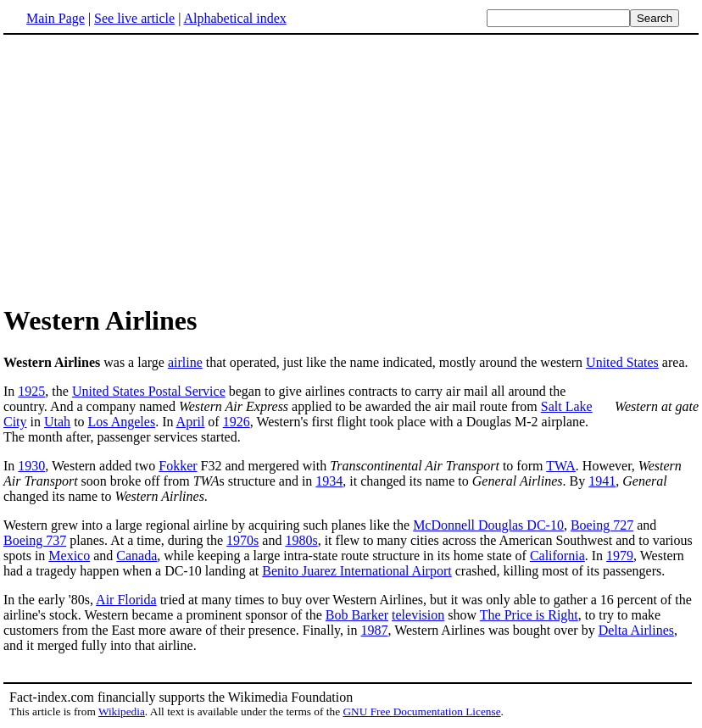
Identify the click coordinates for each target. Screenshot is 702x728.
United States (622, 362)
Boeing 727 (602, 525)
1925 (31, 391)
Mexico (69, 556)
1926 (237, 422)
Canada (136, 556)
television (418, 615)
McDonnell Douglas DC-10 (488, 525)
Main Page (56, 18)
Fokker (178, 466)
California (557, 556)
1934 (329, 481)
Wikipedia (122, 711)
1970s (242, 540)
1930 (31, 466)
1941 (602, 481)
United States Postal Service (149, 391)
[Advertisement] (351, 169)
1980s (301, 540)
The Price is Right (529, 615)
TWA (561, 466)
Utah (57, 422)
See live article (134, 18)
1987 (374, 630)
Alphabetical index (234, 18)
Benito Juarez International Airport (357, 571)
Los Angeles (122, 422)
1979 (620, 556)
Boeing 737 (35, 540)
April (191, 422)
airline (185, 362)
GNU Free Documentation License (421, 711)
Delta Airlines (636, 630)
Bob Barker (357, 615)
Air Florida (126, 600)
